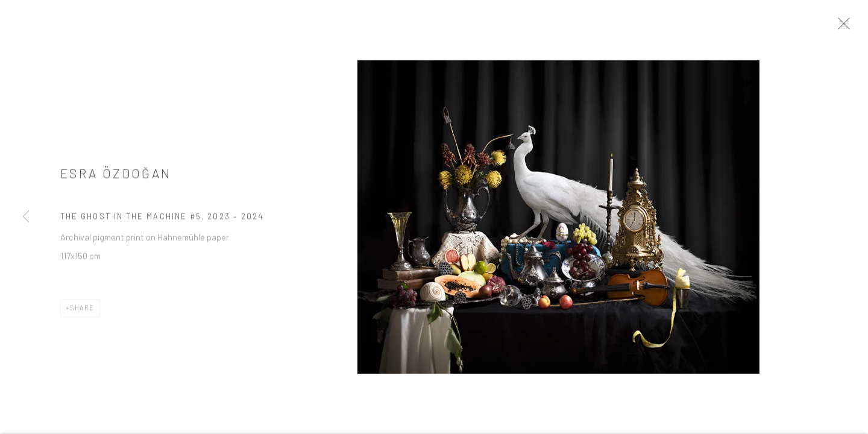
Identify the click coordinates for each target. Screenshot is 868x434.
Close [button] (853, 27)
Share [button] (82, 312)
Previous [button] (26, 217)
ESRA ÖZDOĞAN (116, 178)
